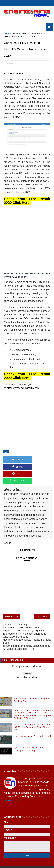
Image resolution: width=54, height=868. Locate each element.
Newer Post (11, 604)
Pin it (15, 467)
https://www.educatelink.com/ (24, 388)
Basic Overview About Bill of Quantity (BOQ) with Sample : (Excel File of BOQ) (33, 715)
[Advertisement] (27, 238)
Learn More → (12, 788)
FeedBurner (34, 665)
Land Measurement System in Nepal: (33, 724)
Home (7, 33)
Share (39, 460)
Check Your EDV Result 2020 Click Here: (27, 201)
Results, (10, 63)
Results (15, 33)
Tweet (15, 460)
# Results (15, 452)
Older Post (42, 604)
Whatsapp (39, 467)
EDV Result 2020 (14, 74)
